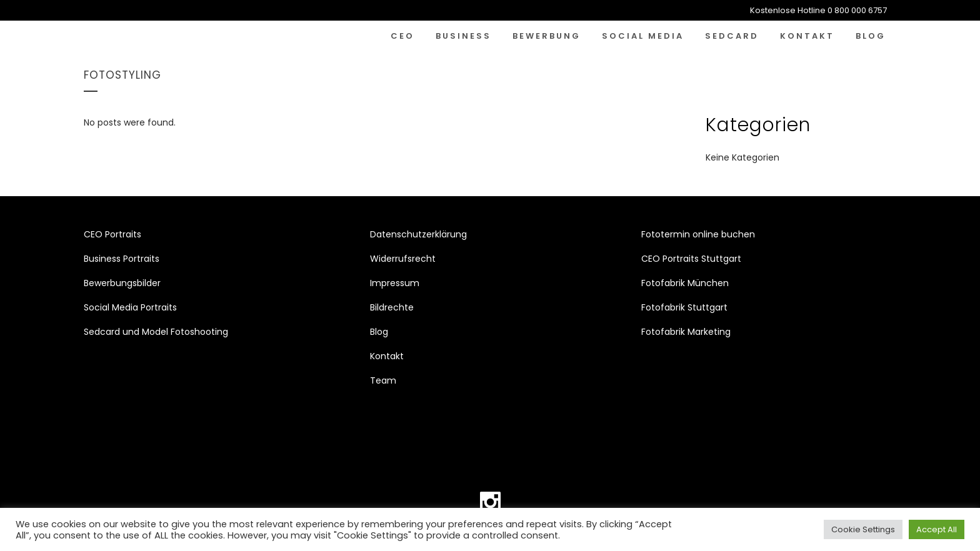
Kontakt (387, 356)
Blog (379, 332)
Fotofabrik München (685, 283)
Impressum (395, 283)
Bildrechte (392, 307)
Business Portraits (122, 259)
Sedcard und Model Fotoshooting (156, 332)
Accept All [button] (937, 529)
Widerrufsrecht (403, 259)
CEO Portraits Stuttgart (691, 259)
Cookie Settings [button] (863, 529)
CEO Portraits (112, 234)
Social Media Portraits (130, 307)
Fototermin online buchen (698, 234)
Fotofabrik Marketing (686, 332)
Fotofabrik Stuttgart (684, 307)
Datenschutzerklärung (418, 234)
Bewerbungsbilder (122, 283)
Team (383, 380)
